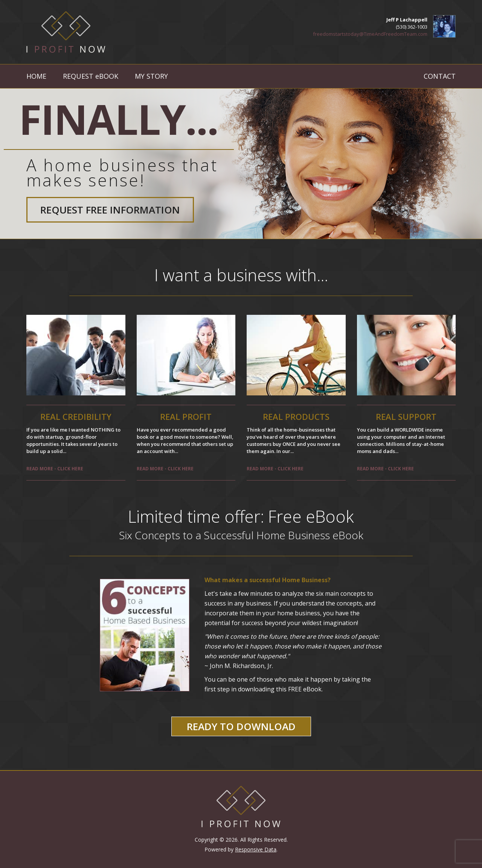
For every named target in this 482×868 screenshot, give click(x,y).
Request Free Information (110, 210)
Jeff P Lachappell (407, 20)
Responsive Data (256, 849)
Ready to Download (241, 726)
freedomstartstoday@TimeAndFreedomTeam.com (370, 34)
